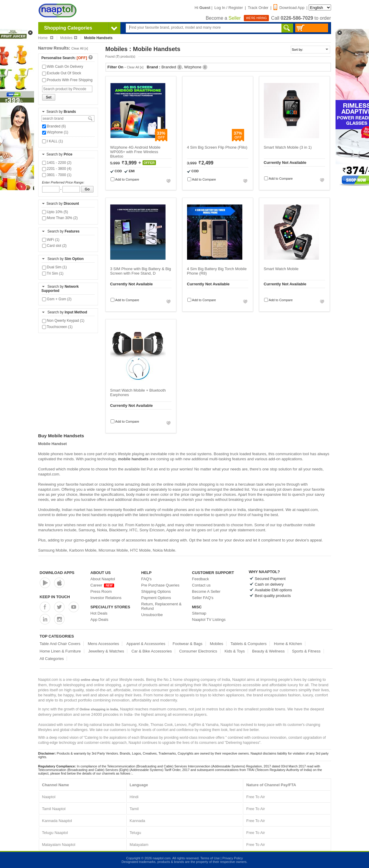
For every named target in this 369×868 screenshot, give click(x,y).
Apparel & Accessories (146, 644)
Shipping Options (156, 591)
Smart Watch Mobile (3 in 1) (288, 147)
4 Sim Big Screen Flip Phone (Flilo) (217, 147)
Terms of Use (210, 858)
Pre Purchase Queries (160, 585)
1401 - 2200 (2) (57, 163)
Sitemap (199, 613)
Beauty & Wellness (268, 651)
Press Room (101, 591)
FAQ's (147, 579)
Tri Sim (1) (53, 273)
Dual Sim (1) (55, 267)
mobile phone (79, 469)
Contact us (201, 585)
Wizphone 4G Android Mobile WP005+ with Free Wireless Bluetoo (135, 152)
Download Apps (57, 573)
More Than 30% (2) (60, 218)
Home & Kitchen (288, 644)
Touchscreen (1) (57, 327)
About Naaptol (103, 579)
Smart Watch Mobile (281, 269)
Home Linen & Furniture (60, 651)
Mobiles (68, 38)
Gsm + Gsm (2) (57, 299)
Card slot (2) (54, 246)
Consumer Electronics (198, 651)
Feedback (201, 579)
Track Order (258, 8)
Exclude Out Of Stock (62, 73)
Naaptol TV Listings (209, 620)
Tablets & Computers (249, 644)
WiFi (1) (51, 240)
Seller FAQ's (203, 598)
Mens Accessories (104, 644)
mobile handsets (133, 459)
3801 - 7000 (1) (57, 175)
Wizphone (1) (55, 132)
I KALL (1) (53, 141)
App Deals (99, 620)
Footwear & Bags (188, 644)
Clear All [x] (80, 48)
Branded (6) (54, 126)
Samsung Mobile (53, 550)
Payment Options (156, 598)
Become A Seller (206, 591)
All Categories (52, 659)
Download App (289, 8)
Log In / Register (229, 8)
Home (46, 38)
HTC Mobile (140, 550)
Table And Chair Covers (60, 644)
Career (102, 585)
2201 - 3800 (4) (57, 169)
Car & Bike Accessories (152, 651)
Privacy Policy (232, 858)
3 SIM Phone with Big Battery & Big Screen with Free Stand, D (141, 271)
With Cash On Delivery (63, 67)
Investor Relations (106, 598)
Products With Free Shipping (67, 80)
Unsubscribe (152, 615)
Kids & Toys (235, 651)
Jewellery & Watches (106, 651)
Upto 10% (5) (55, 212)
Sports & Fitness (306, 651)
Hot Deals (99, 613)
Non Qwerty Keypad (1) (63, 321)
